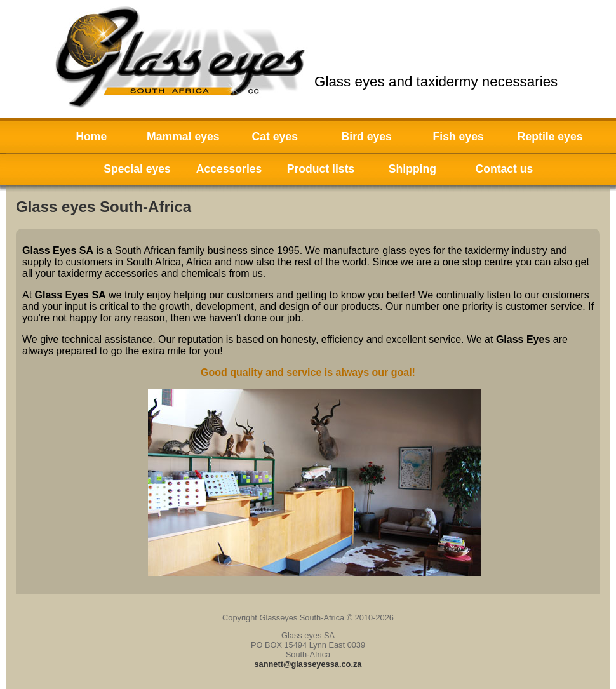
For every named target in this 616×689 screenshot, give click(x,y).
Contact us (504, 169)
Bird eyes (367, 137)
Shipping (412, 169)
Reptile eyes (550, 137)
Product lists (321, 169)
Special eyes (137, 169)
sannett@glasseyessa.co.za (308, 664)
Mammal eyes (183, 137)
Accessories (229, 169)
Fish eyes (459, 137)
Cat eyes (275, 137)
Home (91, 137)
